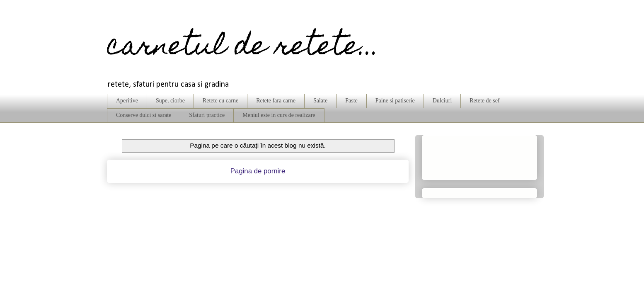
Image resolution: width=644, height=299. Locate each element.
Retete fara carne (276, 101)
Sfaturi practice (207, 115)
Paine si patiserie (395, 101)
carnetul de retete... (243, 48)
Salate (320, 101)
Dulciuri (442, 101)
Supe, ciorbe (170, 101)
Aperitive (127, 101)
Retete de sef (484, 101)
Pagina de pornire (258, 171)
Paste (351, 101)
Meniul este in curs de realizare (279, 115)
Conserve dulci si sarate (144, 115)
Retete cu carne (220, 101)
